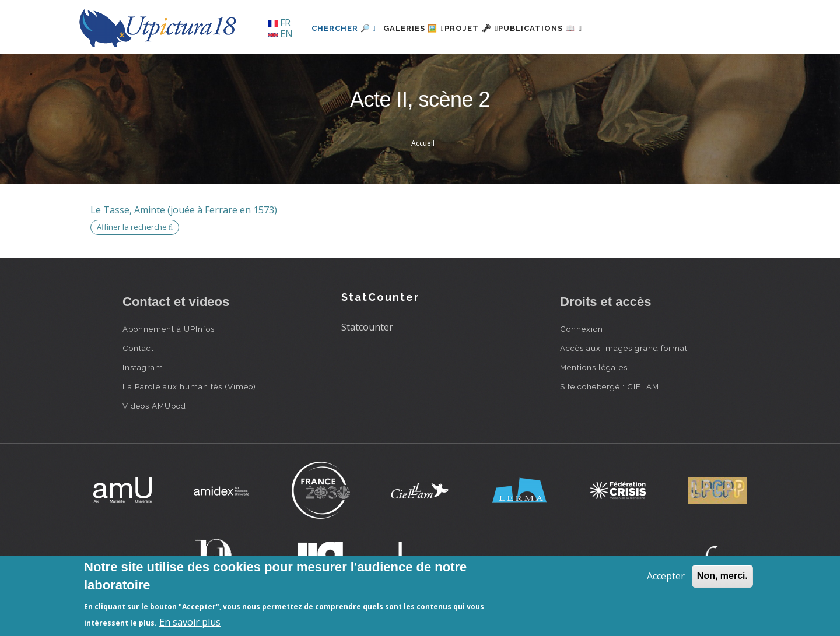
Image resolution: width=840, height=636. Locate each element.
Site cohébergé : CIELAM (610, 386)
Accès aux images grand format (624, 348)
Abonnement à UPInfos (169, 329)
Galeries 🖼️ (421, 28)
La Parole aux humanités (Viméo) (189, 386)
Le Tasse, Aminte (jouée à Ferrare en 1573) (184, 210)
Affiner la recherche (135, 227)
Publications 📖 (575, 28)
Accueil (423, 143)
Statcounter (367, 327)
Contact (138, 348)
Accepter (666, 576)
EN (281, 34)
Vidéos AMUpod (154, 406)
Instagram (143, 367)
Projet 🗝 (493, 28)
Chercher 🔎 (344, 28)
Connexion (582, 329)
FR (279, 23)
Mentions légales (594, 367)
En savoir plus (190, 622)
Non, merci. (722, 576)
